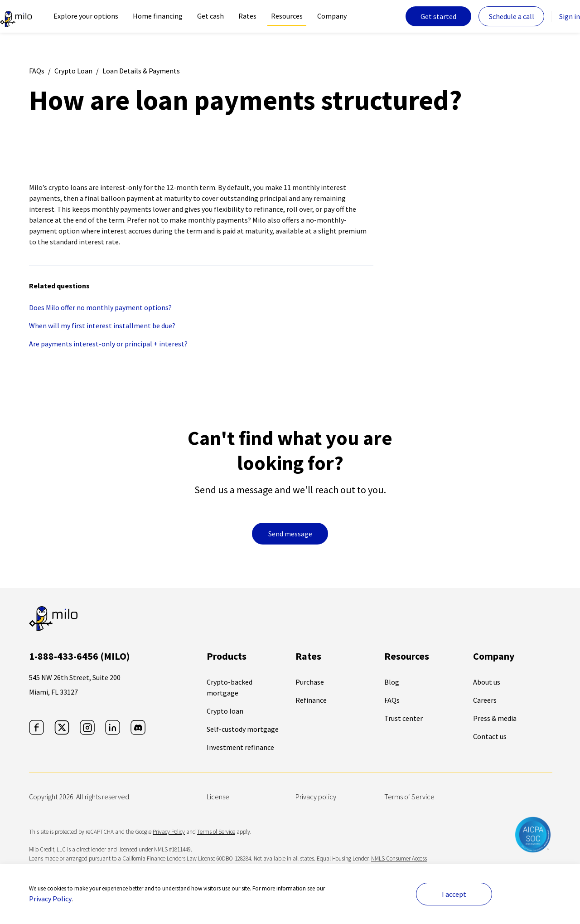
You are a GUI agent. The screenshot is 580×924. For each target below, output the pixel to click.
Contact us (490, 736)
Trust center (404, 718)
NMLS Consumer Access (399, 858)
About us (487, 682)
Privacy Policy (169, 832)
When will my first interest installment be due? (102, 326)
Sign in (570, 16)
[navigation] (86, 16)
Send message (290, 534)
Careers (485, 700)
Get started (438, 16)
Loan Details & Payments (141, 71)
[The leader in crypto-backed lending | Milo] (16, 16)
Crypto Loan (73, 71)
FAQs (37, 71)
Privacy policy (316, 797)
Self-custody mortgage (243, 729)
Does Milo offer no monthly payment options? (100, 307)
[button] (99, 902)
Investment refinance (240, 747)
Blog (392, 682)
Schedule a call (512, 16)
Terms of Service (409, 797)
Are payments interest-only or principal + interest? (108, 344)
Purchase (310, 682)
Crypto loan (225, 711)
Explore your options (86, 16)
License (218, 797)
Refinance (311, 700)
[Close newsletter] (175, 902)
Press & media (495, 718)
